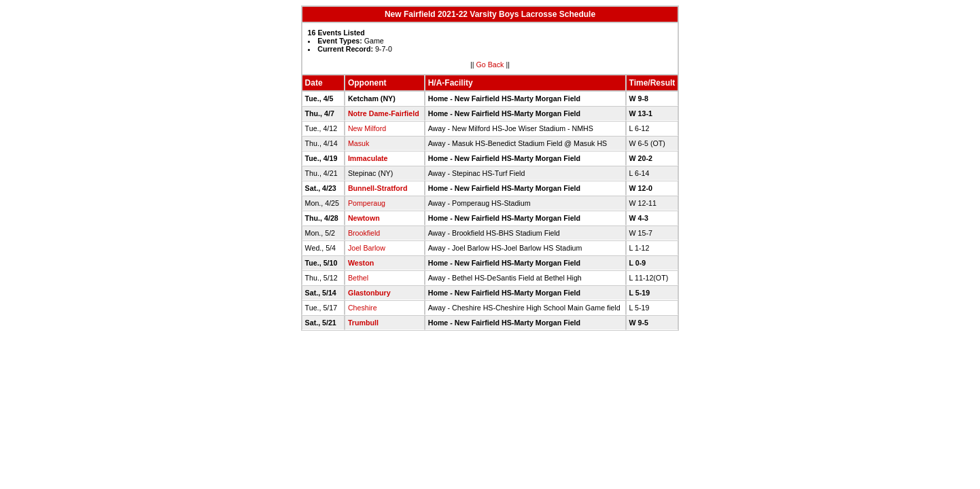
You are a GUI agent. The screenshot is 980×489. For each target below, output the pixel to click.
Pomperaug (367, 203)
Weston (361, 263)
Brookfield (364, 233)
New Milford (367, 128)
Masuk (358, 143)
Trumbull (363, 323)
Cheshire (363, 308)
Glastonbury (369, 293)
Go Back (490, 65)
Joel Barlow (367, 248)
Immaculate (368, 158)
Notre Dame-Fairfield (384, 113)
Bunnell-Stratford (378, 188)
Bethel (358, 278)
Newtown (364, 218)
